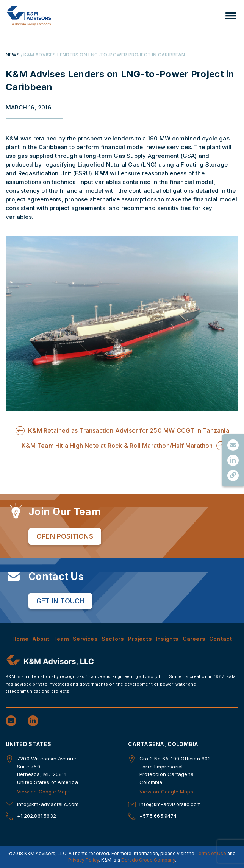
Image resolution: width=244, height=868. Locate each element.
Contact (221, 639)
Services (85, 639)
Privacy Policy (84, 860)
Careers (194, 639)
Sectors (113, 639)
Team (61, 639)
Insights (167, 639)
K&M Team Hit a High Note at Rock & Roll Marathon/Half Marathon (117, 446)
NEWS (13, 55)
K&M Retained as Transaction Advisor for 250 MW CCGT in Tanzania (129, 430)
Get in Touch (60, 601)
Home (20, 639)
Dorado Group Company (148, 860)
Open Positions (65, 536)
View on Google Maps (44, 792)
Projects (140, 639)
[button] (231, 16)
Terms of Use (211, 853)
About (41, 639)
